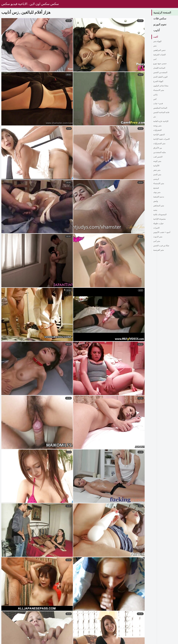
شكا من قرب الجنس (162, 246)
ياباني (155, 95)
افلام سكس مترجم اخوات (121, 642)
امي (155, 59)
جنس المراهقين (160, 50)
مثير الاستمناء (159, 90)
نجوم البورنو (160, 25)
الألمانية (156, 166)
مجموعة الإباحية (160, 219)
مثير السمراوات (160, 144)
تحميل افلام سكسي (65, 642)
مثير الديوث (158, 237)
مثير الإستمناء (159, 184)
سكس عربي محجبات (14, 642)
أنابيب (157, 31)
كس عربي (100, 642)
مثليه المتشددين (160, 152)
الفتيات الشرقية (160, 55)
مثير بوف (157, 192)
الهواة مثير (157, 41)
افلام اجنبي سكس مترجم (40, 642)
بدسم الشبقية (159, 197)
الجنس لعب (158, 157)
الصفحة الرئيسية (163, 13)
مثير (155, 46)
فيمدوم (156, 188)
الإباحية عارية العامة (161, 121)
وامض (156, 201)
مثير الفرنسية (159, 250)
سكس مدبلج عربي (146, 642)
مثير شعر (157, 170)
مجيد (155, 210)
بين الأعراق (158, 148)
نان (155, 117)
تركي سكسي (84, 642)
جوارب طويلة (159, 224)
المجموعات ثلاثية (160, 215)
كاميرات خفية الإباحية (162, 139)
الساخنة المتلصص (161, 108)
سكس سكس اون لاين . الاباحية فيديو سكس (30, 4)
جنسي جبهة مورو (160, 64)
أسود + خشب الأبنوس (162, 232)
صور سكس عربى (167, 642)
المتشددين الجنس (160, 73)
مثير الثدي (157, 175)
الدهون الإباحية (159, 135)
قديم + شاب (158, 104)
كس (155, 99)
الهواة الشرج (158, 81)
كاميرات (157, 228)
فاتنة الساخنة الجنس (162, 112)
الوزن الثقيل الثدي (161, 77)
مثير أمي (157, 241)
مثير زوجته (158, 126)
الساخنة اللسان (160, 68)
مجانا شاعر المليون (161, 86)
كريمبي (156, 179)
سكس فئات (160, 19)
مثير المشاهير (159, 206)
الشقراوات (158, 130)
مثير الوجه (157, 161)
